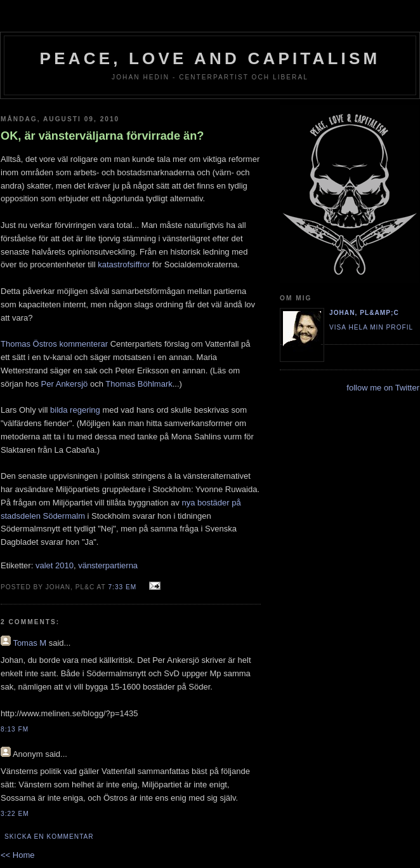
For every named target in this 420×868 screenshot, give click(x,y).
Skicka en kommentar (49, 837)
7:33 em (122, 587)
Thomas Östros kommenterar (54, 344)
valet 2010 (55, 565)
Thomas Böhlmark (139, 384)
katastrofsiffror (124, 264)
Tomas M (30, 643)
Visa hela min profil (371, 327)
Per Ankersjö (65, 384)
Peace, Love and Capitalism (210, 58)
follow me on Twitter (383, 388)
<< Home (17, 855)
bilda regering (75, 410)
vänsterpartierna (108, 565)
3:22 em (15, 814)
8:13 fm (15, 729)
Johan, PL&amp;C (364, 313)
